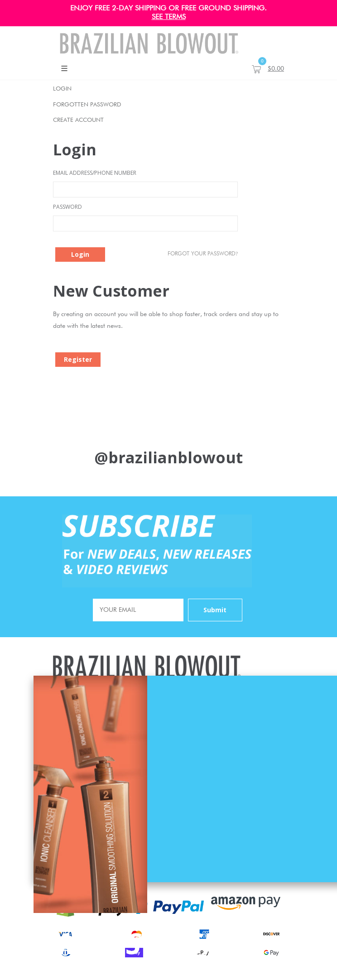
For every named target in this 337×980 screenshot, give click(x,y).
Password (67, 207)
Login (62, 89)
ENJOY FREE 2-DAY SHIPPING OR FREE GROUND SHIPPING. (168, 9)
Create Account (78, 120)
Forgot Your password (203, 254)
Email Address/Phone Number (95, 173)
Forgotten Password (87, 105)
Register (78, 359)
